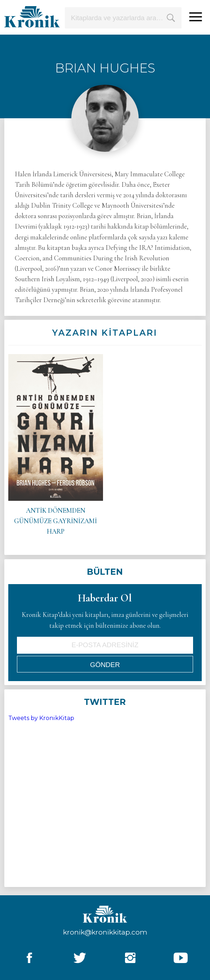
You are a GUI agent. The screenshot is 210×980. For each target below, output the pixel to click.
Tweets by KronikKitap (41, 718)
